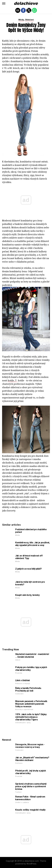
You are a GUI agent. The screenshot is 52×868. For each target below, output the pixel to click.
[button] (4, 3)
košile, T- (13, 380)
